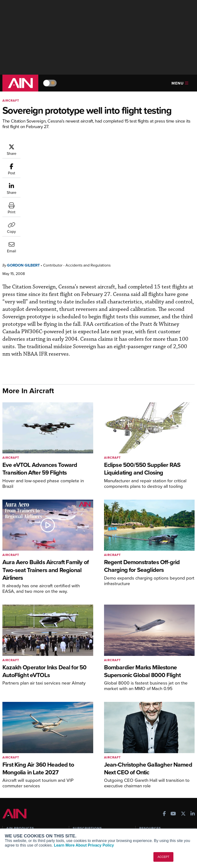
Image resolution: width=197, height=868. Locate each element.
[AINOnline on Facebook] (164, 717)
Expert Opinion (151, 747)
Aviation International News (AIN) (32, 748)
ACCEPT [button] (163, 857)
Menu (180, 83)
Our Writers (15, 815)
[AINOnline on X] (183, 717)
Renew (78, 753)
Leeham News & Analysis (29, 787)
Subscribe (80, 740)
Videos (145, 760)
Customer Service (86, 747)
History (12, 821)
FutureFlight (16, 770)
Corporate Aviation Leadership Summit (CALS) (30, 779)
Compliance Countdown (158, 786)
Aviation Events (151, 779)
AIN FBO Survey (22, 740)
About (11, 808)
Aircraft (11, 101)
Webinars (146, 766)
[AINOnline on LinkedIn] (193, 717)
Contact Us (15, 828)
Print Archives (150, 740)
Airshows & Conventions (158, 773)
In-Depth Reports (152, 753)
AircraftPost (19, 757)
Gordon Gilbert (23, 168)
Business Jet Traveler (26, 764)
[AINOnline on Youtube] (173, 717)
